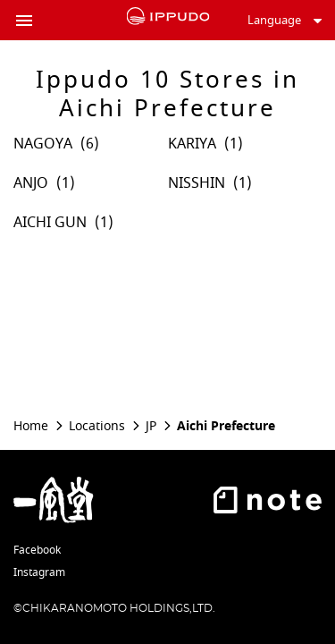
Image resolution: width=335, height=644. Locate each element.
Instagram (39, 572)
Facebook (37, 550)
